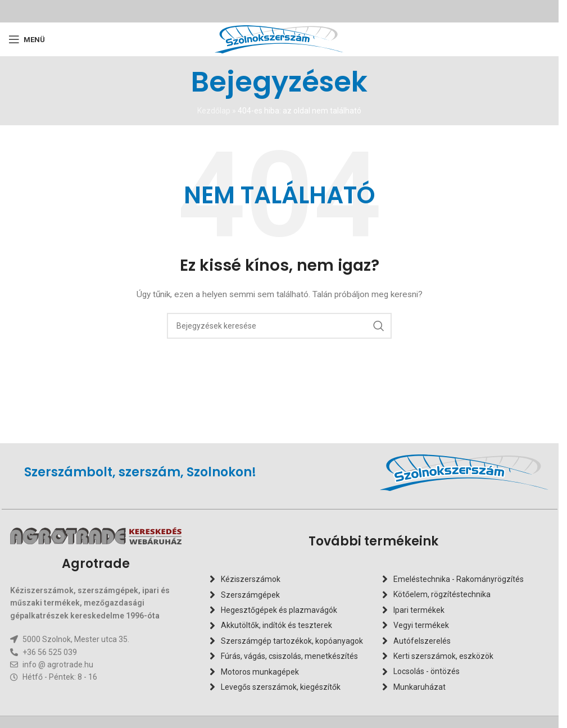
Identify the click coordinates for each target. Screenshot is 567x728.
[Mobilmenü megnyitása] (27, 39)
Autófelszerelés (422, 641)
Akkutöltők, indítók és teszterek (276, 625)
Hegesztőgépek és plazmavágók (279, 610)
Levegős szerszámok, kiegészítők (281, 687)
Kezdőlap (214, 111)
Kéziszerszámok (251, 579)
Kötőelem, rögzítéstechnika (442, 595)
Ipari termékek (419, 610)
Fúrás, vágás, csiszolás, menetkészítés (289, 656)
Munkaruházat (419, 687)
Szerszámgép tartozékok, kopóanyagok (292, 641)
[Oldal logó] (279, 39)
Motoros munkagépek (260, 672)
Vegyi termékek (421, 625)
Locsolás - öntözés (427, 672)
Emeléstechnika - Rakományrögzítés (459, 579)
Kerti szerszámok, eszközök (443, 656)
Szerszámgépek (250, 595)
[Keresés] (279, 326)
